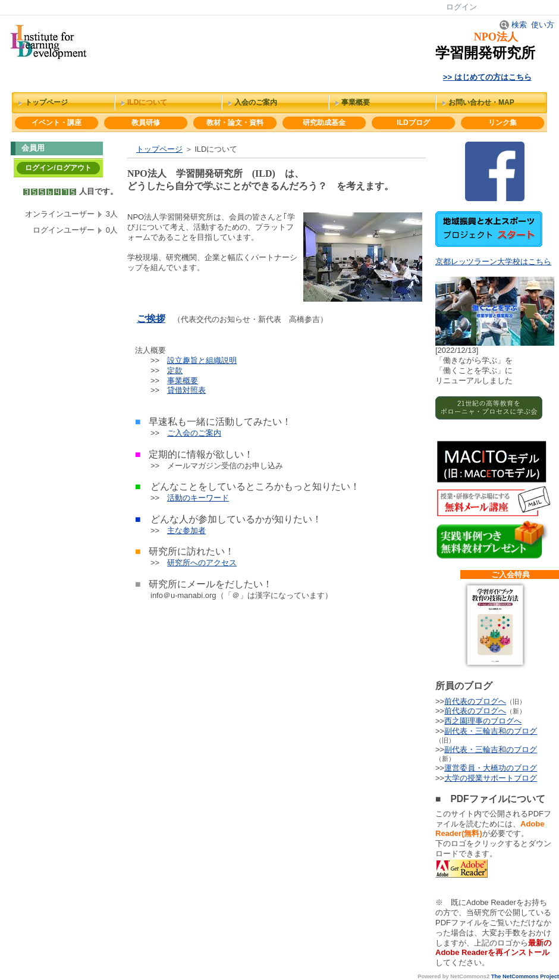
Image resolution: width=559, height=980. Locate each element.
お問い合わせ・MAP (481, 102)
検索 (513, 25)
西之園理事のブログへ (483, 721)
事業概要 (356, 102)
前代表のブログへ (475, 701)
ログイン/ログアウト (58, 168)
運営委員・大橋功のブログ (491, 768)
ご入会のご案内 (194, 433)
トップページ (46, 102)
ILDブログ (413, 123)
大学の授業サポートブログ (491, 778)
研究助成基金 (324, 123)
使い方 (543, 25)
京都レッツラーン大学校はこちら (493, 262)
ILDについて (147, 102)
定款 (175, 370)
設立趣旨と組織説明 (202, 360)
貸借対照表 (186, 390)
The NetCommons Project (525, 976)
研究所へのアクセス (202, 563)
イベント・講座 (56, 123)
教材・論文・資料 (235, 123)
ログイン (461, 7)
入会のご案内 (256, 102)
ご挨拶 (151, 319)
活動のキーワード (198, 498)
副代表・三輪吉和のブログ (491, 731)
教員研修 (146, 123)
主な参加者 (186, 530)
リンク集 (503, 123)
